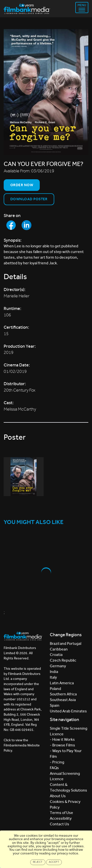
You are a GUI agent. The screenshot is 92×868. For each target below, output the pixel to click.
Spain (55, 705)
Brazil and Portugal (66, 643)
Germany (58, 666)
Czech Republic (63, 660)
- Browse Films (62, 745)
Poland (55, 689)
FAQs (54, 768)
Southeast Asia (63, 700)
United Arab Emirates (68, 711)
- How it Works (62, 739)
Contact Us (59, 824)
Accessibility (61, 818)
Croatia (56, 655)
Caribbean (59, 649)
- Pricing (57, 762)
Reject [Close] (38, 862)
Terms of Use (61, 813)
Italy (53, 677)
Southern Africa (63, 694)
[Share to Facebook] (11, 225)
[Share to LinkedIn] (26, 225)
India (54, 672)
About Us (58, 796)
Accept (54, 862)
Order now (22, 185)
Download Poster (29, 199)
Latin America (62, 683)
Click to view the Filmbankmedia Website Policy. (22, 745)
